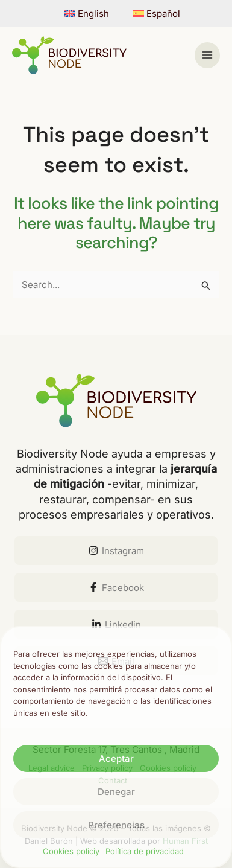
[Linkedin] (116, 624)
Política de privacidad (145, 851)
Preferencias (116, 825)
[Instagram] (116, 550)
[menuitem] (86, 14)
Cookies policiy (71, 851)
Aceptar (116, 758)
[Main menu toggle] (208, 55)
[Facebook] (116, 587)
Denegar (116, 792)
